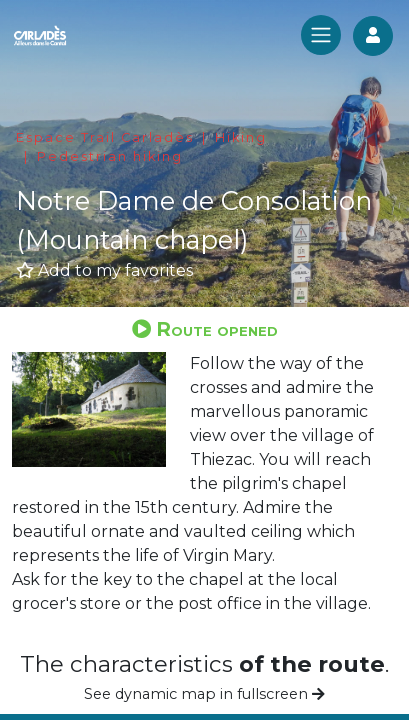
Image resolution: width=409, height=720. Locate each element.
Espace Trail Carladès (105, 137)
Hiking (241, 137)
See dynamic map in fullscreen (204, 694)
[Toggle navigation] (321, 35)
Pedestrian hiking (110, 156)
